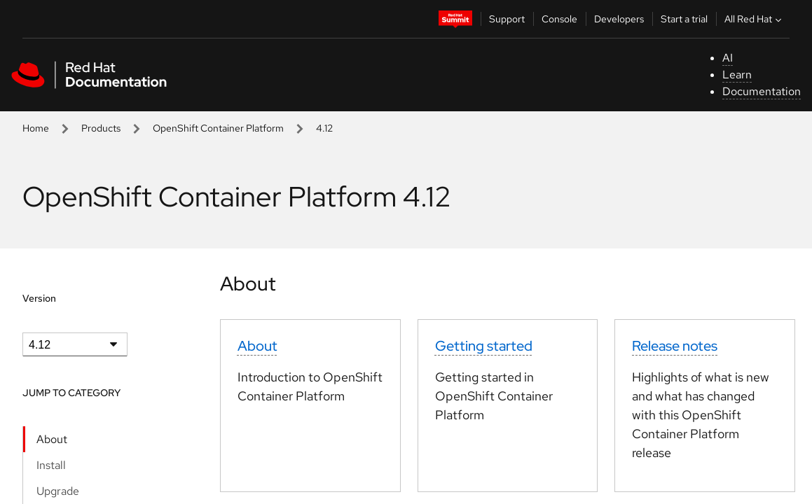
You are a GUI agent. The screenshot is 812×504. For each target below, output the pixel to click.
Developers (619, 19)
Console (559, 19)
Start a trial (684, 19)
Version (39, 298)
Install (51, 465)
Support (507, 19)
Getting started (484, 346)
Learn (737, 75)
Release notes (675, 346)
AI (728, 58)
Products (101, 128)
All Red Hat (755, 19)
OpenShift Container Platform (218, 128)
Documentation (762, 91)
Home (36, 128)
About (52, 439)
